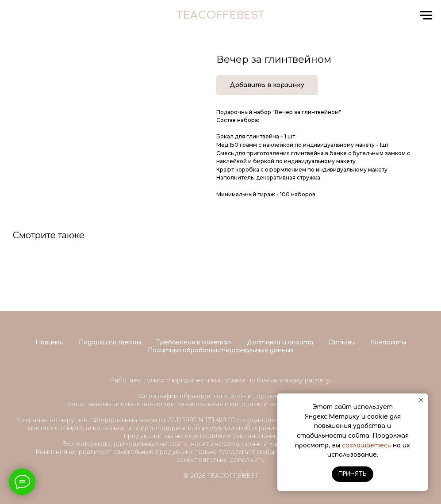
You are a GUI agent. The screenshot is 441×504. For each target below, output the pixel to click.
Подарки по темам (110, 342)
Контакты (388, 342)
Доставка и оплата (280, 342)
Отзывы (342, 342)
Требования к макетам (194, 342)
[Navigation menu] (426, 15)
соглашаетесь (366, 445)
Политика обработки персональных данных (221, 350)
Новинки (50, 342)
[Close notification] (421, 400)
